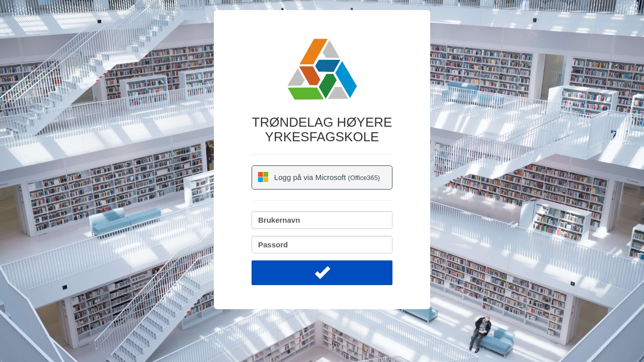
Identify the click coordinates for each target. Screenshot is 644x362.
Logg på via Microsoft (319, 177)
